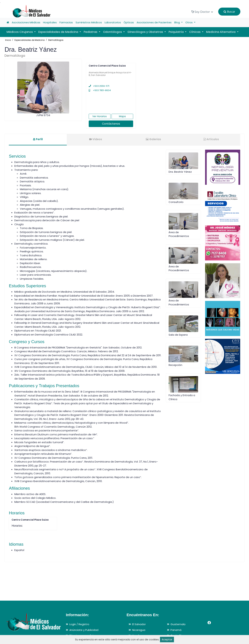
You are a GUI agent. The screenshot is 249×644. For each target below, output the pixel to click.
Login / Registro (79, 624)
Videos (96, 139)
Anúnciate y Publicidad (84, 630)
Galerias (153, 139)
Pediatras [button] (91, 32)
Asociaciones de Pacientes (154, 22)
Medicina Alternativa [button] (221, 32)
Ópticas (129, 22)
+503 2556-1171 (99, 86)
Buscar (229, 12)
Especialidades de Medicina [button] (59, 32)
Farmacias (66, 22)
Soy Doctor (202, 12)
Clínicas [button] (195, 32)
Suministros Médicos (89, 22)
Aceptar (167, 639)
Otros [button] (189, 22)
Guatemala (178, 624)
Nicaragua (139, 630)
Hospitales (50, 22)
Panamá (176, 630)
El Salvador (139, 624)
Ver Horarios (100, 116)
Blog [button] (177, 22)
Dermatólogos (56, 40)
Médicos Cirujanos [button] (20, 32)
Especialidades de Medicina (30, 40)
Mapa (122, 116)
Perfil (38, 139)
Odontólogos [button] (113, 32)
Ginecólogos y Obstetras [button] (146, 32)
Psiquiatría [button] (176, 32)
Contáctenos (111, 124)
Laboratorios (113, 22)
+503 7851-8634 (100, 90)
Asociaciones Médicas (26, 22)
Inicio (8, 40)
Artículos (211, 139)
